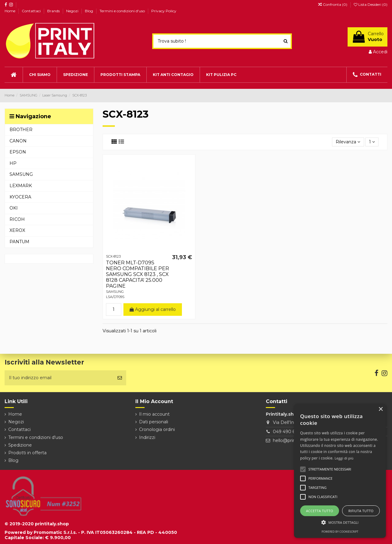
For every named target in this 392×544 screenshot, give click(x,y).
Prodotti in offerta (27, 453)
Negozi (73, 11)
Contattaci (32, 11)
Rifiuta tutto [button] (361, 511)
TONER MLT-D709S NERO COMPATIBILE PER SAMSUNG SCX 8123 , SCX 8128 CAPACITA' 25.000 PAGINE (138, 274)
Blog (89, 11)
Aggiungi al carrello (153, 309)
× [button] (381, 409)
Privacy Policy (164, 11)
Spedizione (20, 445)
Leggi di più (344, 458)
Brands (54, 11)
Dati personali (154, 422)
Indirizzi (147, 437)
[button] (340, 522)
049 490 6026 (288, 432)
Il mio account (154, 414)
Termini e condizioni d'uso (123, 11)
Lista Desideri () (371, 4)
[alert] (340, 471)
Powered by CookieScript (340, 532)
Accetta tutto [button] (320, 511)
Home (10, 11)
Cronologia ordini (157, 429)
